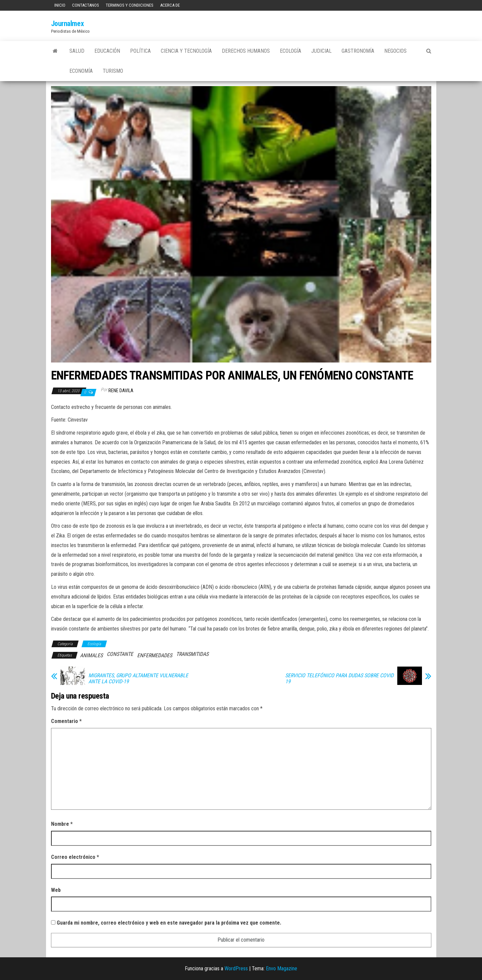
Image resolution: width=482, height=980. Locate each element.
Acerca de (170, 5)
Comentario (66, 721)
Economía (81, 71)
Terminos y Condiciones (130, 5)
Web (56, 890)
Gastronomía (358, 51)
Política (140, 51)
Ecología (291, 51)
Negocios (395, 51)
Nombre (62, 824)
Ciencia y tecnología (186, 51)
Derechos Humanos (246, 51)
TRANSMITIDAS (192, 654)
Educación (107, 51)
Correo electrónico (75, 857)
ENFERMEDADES (155, 655)
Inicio (60, 5)
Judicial (321, 51)
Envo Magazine (282, 968)
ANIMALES (91, 655)
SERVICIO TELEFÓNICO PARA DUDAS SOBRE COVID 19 (339, 679)
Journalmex (68, 24)
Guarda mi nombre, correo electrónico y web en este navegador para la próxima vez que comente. (169, 923)
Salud (77, 51)
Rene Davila (121, 391)
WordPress (236, 968)
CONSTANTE (120, 654)
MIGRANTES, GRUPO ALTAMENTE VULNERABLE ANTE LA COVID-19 (138, 679)
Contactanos (86, 5)
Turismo (113, 71)
